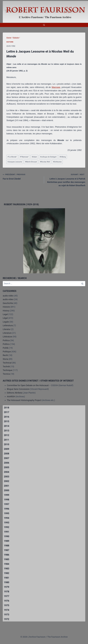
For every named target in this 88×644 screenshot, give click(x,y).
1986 (7, 555)
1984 (7, 564)
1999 (7, 495)
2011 (7, 440)
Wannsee (56, 87)
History (6, 311)
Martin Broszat (31, 162)
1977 (7, 596)
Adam (34, 157)
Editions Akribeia (15, 393)
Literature (7, 333)
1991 (7, 532)
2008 (7, 454)
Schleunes (57, 162)
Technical (7, 363)
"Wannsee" (24, 157)
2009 (7, 449)
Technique (8, 370)
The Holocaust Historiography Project (24, 400)
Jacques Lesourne (15, 162)
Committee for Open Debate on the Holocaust (28, 385)
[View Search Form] (44, 25)
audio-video (8, 299)
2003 (7, 477)
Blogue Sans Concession (18, 389)
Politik (6, 348)
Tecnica (6, 374)
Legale (6, 322)
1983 (7, 569)
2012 (7, 435)
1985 (7, 559)
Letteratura (8, 325)
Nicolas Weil (45, 162)
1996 (7, 509)
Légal (5, 318)
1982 (7, 573)
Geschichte (8, 303)
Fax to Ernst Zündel (22, 176)
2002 (7, 481)
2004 (7, 472)
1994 (7, 518)
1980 (7, 582)
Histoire (10, 42)
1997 (7, 504)
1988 (7, 546)
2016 (7, 417)
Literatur (7, 329)
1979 (7, 587)
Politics (6, 344)
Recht (5, 355)
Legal (5, 314)
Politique (7, 352)
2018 (7, 408)
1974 (7, 610)
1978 (7, 592)
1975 (7, 605)
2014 (7, 426)
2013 (7, 431)
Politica (6, 340)
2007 (7, 458)
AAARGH (11, 397)
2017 (7, 412)
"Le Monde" (12, 157)
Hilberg (63, 157)
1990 (7, 536)
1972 (7, 619)
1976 (7, 601)
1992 (7, 527)
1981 (7, 578)
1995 (7, 513)
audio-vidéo (8, 296)
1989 (7, 541)
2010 (7, 444)
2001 (7, 486)
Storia (5, 359)
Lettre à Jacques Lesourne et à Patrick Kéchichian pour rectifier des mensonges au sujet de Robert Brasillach (66, 180)
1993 (7, 523)
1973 (7, 615)
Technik (6, 366)
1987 (7, 550)
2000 (7, 490)
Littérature (7, 337)
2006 (7, 463)
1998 (7, 500)
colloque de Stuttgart (48, 157)
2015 (7, 421)
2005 (7, 467)
